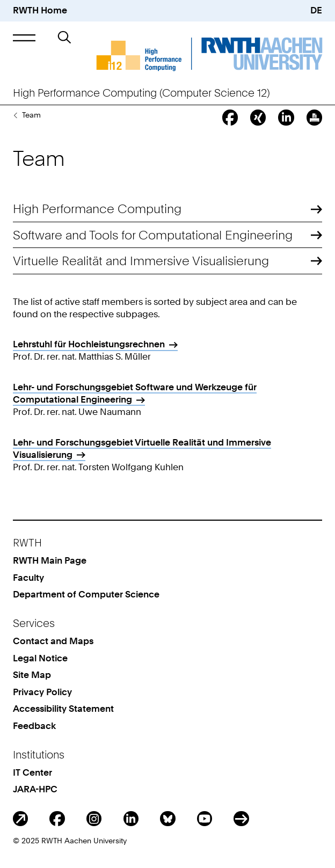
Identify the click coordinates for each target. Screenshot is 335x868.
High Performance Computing (97, 209)
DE (316, 10)
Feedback (34, 726)
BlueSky (168, 819)
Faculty (28, 578)
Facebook (57, 819)
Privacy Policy (42, 692)
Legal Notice (40, 658)
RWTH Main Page (50, 560)
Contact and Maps (53, 641)
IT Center (32, 772)
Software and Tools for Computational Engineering (153, 235)
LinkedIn (131, 819)
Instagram (94, 819)
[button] (24, 38)
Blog (21, 819)
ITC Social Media (241, 819)
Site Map (32, 675)
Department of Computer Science (86, 594)
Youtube (205, 819)
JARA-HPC (35, 789)
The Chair (15, 115)
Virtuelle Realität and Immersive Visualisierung (141, 261)
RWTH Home (40, 10)
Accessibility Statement (63, 709)
